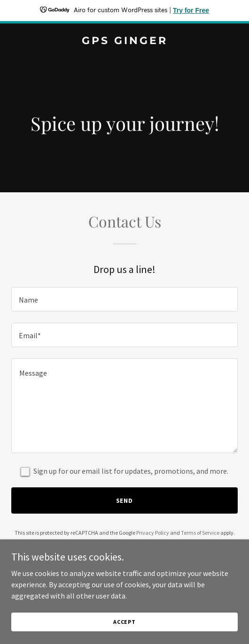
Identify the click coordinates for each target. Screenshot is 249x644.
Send (125, 500)
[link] (124, 41)
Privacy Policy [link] (153, 533)
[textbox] (124, 299)
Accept (124, 622)
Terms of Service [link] (200, 533)
